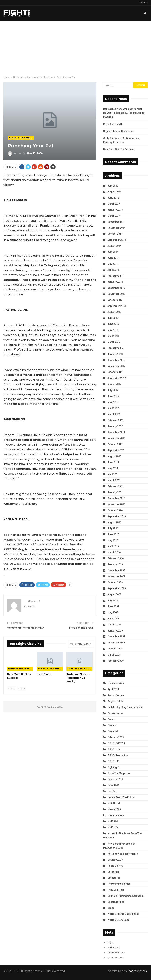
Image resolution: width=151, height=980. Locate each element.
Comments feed (116, 953)
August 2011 (114, 456)
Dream (111, 719)
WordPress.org (115, 958)
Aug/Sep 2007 (115, 701)
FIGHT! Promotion (118, 755)
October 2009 (115, 582)
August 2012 (114, 384)
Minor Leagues (116, 816)
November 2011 (116, 438)
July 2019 (113, 186)
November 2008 (116, 643)
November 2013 (116, 294)
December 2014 (116, 222)
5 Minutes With (116, 683)
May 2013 (113, 330)
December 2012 (116, 360)
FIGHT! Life (114, 749)
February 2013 (115, 348)
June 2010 (113, 534)
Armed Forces (116, 695)
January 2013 (115, 354)
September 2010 (117, 516)
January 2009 (115, 631)
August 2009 (114, 595)
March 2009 (114, 625)
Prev (12, 689)
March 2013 (114, 342)
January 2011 (115, 492)
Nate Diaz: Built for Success (119, 149)
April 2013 (113, 336)
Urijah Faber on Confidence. (119, 131)
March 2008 (114, 655)
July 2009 (113, 601)
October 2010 (115, 510)
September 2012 (117, 378)
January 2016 (115, 210)
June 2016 (113, 198)
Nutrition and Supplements (123, 854)
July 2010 (113, 528)
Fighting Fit (114, 767)
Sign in (143, 3)
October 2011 (115, 444)
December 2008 (116, 637)
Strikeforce (114, 878)
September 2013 (117, 306)
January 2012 (115, 426)
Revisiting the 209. (114, 124)
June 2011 (113, 462)
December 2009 (116, 571)
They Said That (116, 890)
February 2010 (115, 558)
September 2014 (117, 240)
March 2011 (114, 480)
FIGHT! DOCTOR (116, 743)
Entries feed (113, 948)
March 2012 (114, 414)
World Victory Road (119, 920)
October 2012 (115, 372)
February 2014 (115, 276)
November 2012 (116, 366)
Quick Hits (113, 872)
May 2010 (113, 540)
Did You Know (115, 713)
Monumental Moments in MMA (26, 628)
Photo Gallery (115, 866)
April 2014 (113, 270)
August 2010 (114, 522)
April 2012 (113, 408)
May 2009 (113, 612)
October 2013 (115, 300)
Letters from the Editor (121, 797)
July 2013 (113, 318)
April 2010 (113, 546)
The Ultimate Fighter (119, 884)
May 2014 (113, 264)
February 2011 (115, 486)
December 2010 (116, 498)
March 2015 (114, 216)
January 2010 (115, 564)
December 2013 (116, 288)
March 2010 (114, 552)
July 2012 (113, 390)
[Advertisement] (75, 47)
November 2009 (116, 576)
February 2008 (115, 661)
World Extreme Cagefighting (123, 914)
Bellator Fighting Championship (125, 707)
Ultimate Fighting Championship (126, 896)
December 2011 (116, 432)
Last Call (112, 791)
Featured (113, 731)
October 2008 (115, 649)
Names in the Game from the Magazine (21, 138)
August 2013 (114, 312)
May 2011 (113, 468)
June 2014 (113, 258)
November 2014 (116, 228)
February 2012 (115, 420)
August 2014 (114, 246)
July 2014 (113, 252)
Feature (112, 725)
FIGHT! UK (113, 761)
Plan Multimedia (138, 971)
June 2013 (113, 324)
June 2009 (113, 606)
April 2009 (113, 619)
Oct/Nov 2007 (115, 860)
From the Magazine (119, 773)
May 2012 (113, 402)
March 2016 (114, 204)
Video (111, 908)
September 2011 (117, 450)
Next (21, 689)
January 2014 (115, 282)
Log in (110, 942)
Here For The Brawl (81, 628)
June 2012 (113, 396)
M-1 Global (114, 803)
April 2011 (113, 474)
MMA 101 (113, 821)
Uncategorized (116, 902)
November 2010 (116, 504)
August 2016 (114, 192)
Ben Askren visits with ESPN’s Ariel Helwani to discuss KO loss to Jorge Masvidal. (124, 113)
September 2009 (117, 588)
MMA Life (113, 827)
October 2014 (115, 234)
